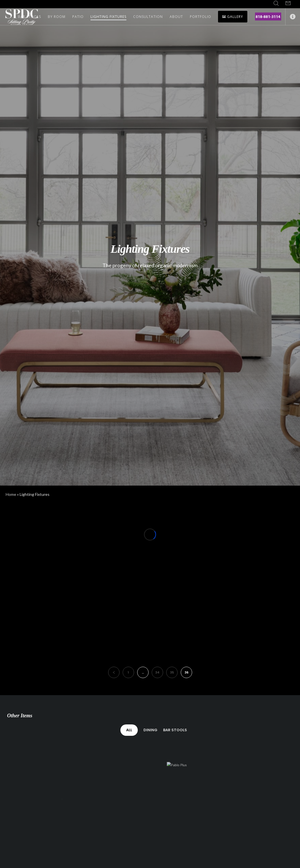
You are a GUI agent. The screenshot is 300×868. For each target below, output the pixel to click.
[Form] (288, 3)
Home (11, 494)
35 (172, 672)
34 (157, 672)
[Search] (276, 3)
